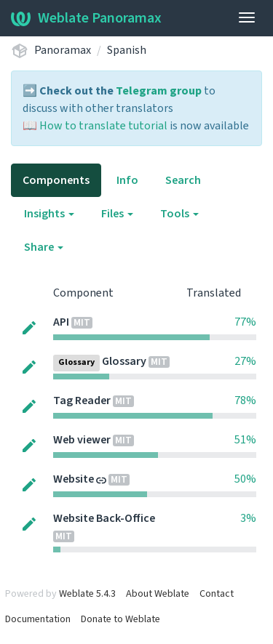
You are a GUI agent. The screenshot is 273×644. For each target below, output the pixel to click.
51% (245, 440)
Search (183, 180)
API (61, 322)
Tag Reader (82, 401)
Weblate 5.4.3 (87, 594)
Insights (49, 214)
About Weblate (158, 594)
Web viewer (82, 440)
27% (245, 361)
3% (248, 518)
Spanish (127, 50)
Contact (217, 594)
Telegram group (159, 91)
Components (56, 180)
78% (245, 401)
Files (117, 214)
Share (44, 247)
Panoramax (63, 50)
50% (245, 479)
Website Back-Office (104, 518)
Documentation (38, 619)
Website (74, 479)
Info (127, 180)
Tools (179, 214)
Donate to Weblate (120, 619)
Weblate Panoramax (86, 18)
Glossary (124, 361)
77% (245, 322)
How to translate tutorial (103, 126)
